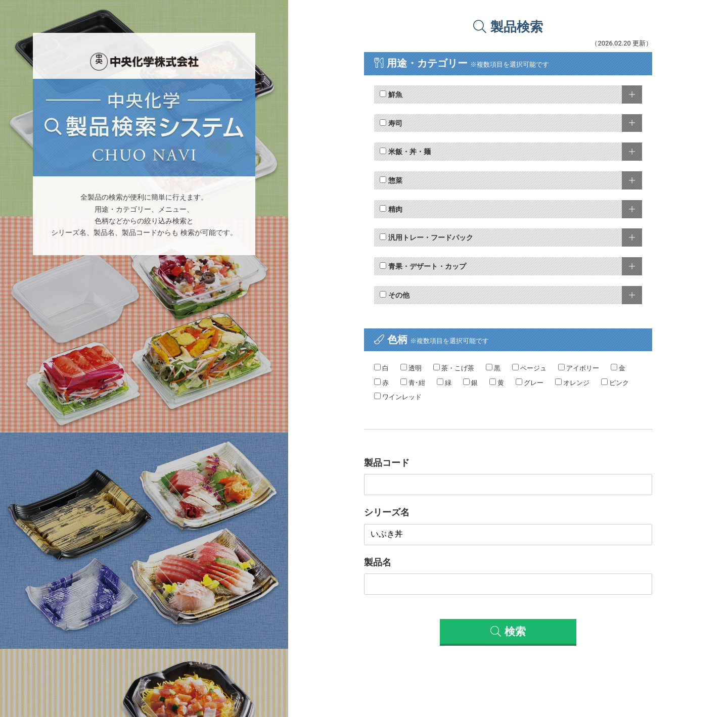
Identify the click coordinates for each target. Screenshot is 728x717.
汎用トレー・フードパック (426, 237)
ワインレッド (398, 397)
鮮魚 (391, 94)
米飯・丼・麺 (405, 152)
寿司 (391, 123)
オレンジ (572, 383)
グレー (530, 383)
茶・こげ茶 (454, 368)
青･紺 (413, 383)
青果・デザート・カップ (423, 266)
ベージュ (529, 368)
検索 (508, 632)
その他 (394, 295)
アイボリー (579, 368)
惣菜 (391, 180)
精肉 (391, 209)
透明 (411, 368)
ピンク (615, 383)
